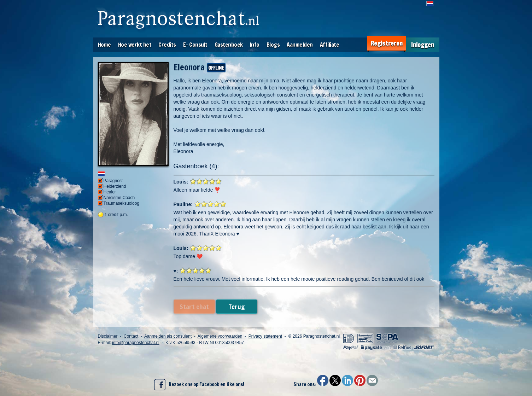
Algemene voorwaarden (220, 336)
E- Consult (195, 45)
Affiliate (330, 45)
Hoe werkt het (135, 45)
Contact (131, 336)
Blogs (273, 45)
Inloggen (423, 45)
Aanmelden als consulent (168, 336)
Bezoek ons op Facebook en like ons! (199, 385)
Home (104, 45)
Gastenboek (229, 45)
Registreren (387, 43)
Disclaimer (108, 336)
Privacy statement (265, 336)
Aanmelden (300, 45)
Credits (167, 45)
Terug (237, 307)
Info (255, 45)
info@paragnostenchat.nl (136, 343)
